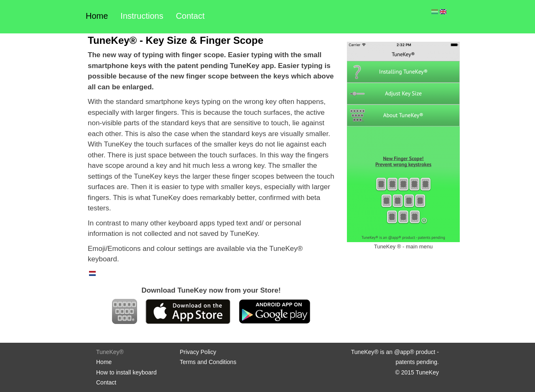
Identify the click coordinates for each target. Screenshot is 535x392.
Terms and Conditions (208, 362)
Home (97, 16)
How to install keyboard (126, 372)
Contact (190, 16)
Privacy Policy (198, 352)
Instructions (142, 16)
